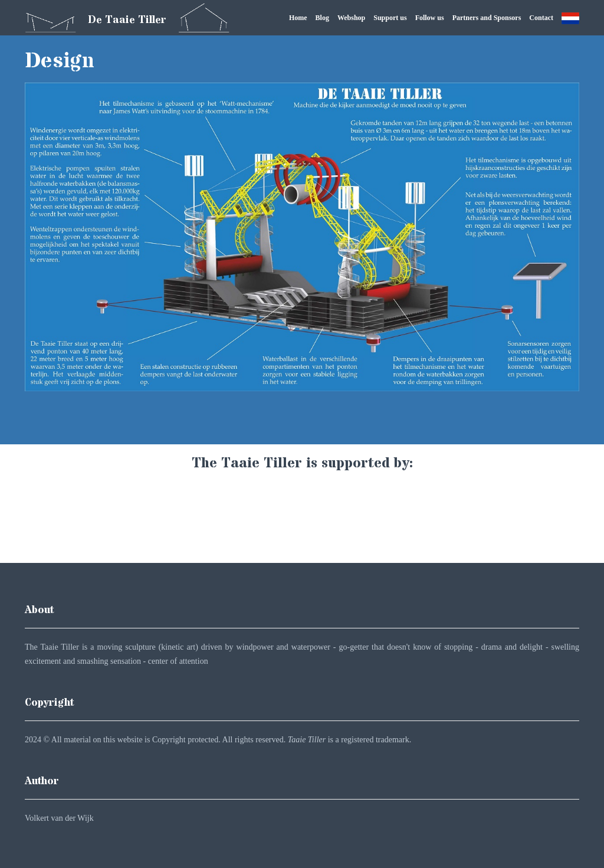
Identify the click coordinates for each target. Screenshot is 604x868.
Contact (541, 18)
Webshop (351, 18)
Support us (390, 18)
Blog (322, 18)
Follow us (430, 18)
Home (298, 18)
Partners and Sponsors (487, 18)
